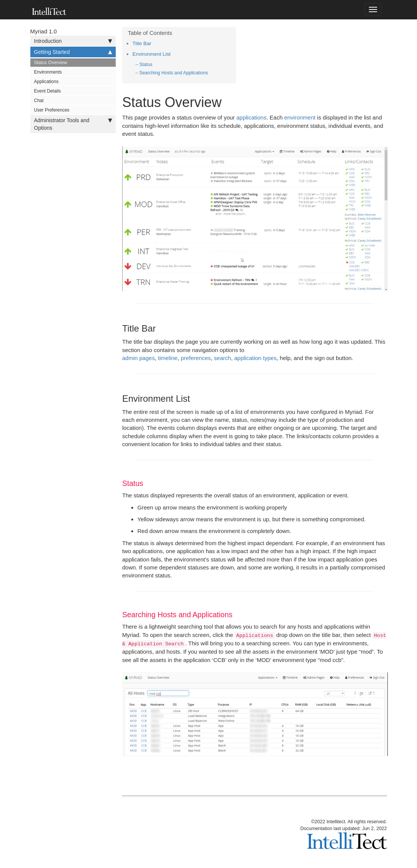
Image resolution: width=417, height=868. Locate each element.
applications (251, 117)
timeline (168, 358)
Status (146, 64)
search (223, 358)
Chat (39, 101)
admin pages (138, 358)
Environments (48, 72)
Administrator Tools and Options (73, 124)
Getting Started (73, 52)
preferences (196, 358)
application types (255, 358)
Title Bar (142, 43)
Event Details (48, 91)
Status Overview (51, 63)
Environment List (152, 54)
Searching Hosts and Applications (174, 73)
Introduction (73, 41)
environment (300, 117)
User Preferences (52, 110)
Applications (46, 82)
